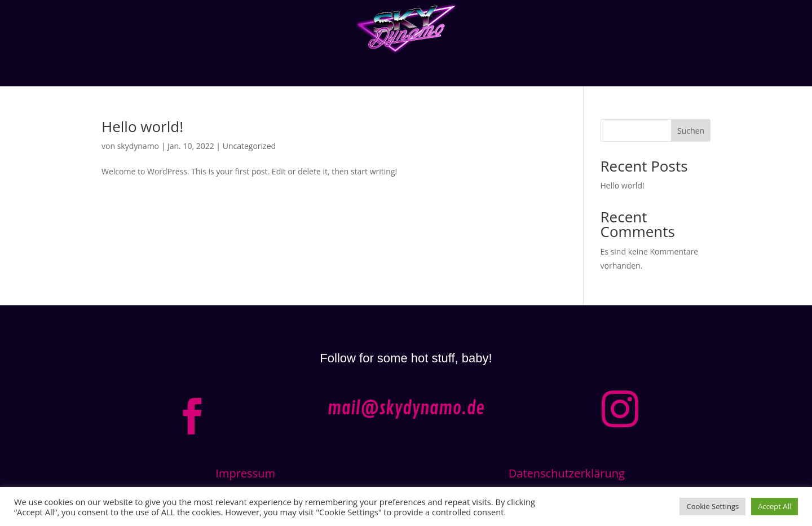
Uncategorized (249, 146)
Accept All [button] (775, 506)
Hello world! (142, 126)
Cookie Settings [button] (712, 506)
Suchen (691, 131)
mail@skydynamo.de (406, 409)
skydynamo (138, 146)
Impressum (245, 473)
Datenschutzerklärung (567, 473)
